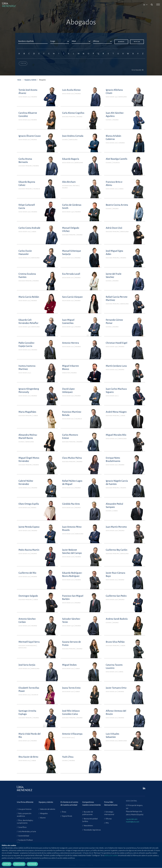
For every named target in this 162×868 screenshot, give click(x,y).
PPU (107, 823)
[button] (138, 70)
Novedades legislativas (92, 830)
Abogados (44, 813)
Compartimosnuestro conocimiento (92, 803)
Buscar (137, 42)
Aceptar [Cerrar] (7, 864)
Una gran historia (25, 809)
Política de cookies (111, 855)
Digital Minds (67, 816)
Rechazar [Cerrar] (32, 864)
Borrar (121, 42)
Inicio (19, 80)
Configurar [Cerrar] (19, 864)
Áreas (64, 812)
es (144, 5)
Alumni (43, 818)
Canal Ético (22, 827)
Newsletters (88, 826)
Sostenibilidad (24, 836)
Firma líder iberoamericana (111, 803)
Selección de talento (47, 809)
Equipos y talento (30, 80)
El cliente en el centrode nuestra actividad (69, 803)
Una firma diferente (25, 802)
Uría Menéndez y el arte (27, 832)
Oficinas (108, 819)
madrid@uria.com (133, 822)
